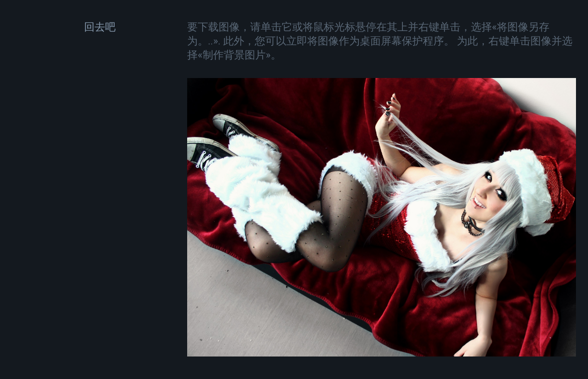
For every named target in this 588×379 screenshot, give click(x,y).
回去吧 (100, 27)
